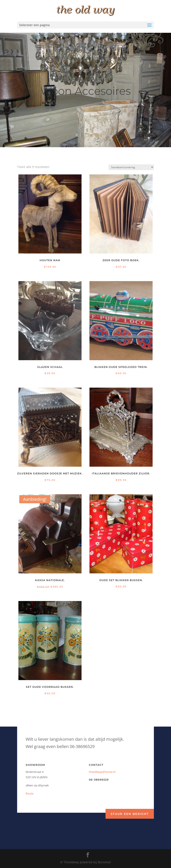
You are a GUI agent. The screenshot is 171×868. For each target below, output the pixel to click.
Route (30, 793)
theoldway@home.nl (102, 772)
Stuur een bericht (130, 814)
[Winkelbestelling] (131, 167)
